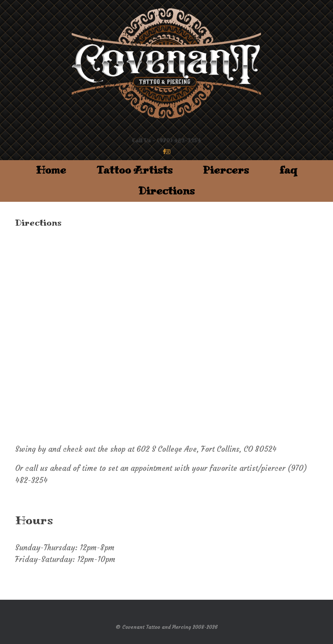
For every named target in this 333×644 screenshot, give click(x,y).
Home (51, 170)
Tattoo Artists (134, 170)
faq (288, 170)
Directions (166, 191)
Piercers (226, 170)
